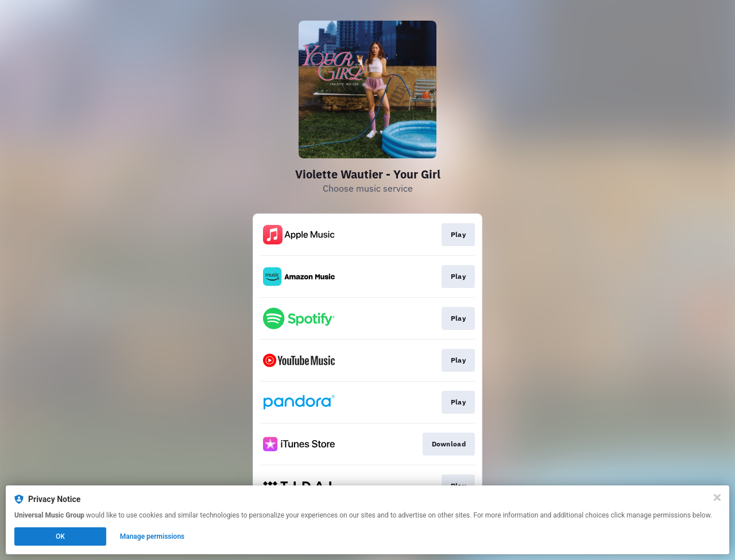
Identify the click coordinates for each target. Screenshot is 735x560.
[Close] (717, 497)
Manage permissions (152, 536)
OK (60, 536)
